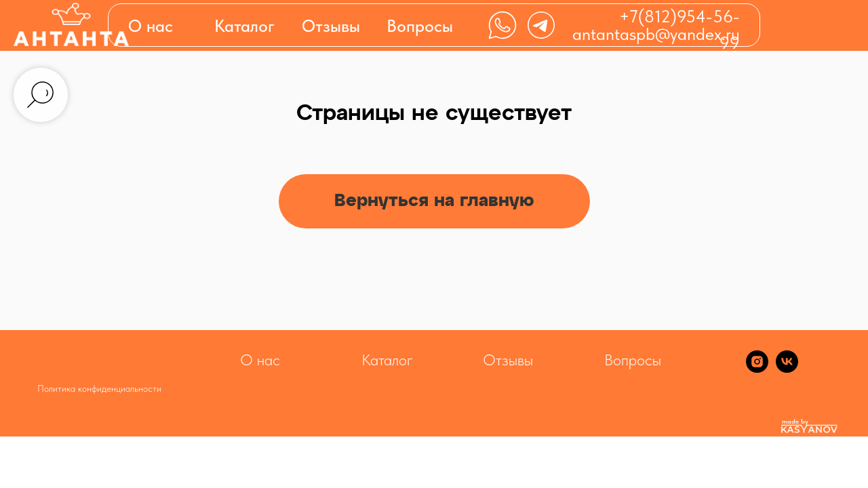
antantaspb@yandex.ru (656, 34)
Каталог (387, 360)
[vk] (787, 369)
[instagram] (757, 369)
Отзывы (331, 26)
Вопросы (420, 26)
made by (795, 421)
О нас (151, 26)
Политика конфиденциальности (99, 388)
